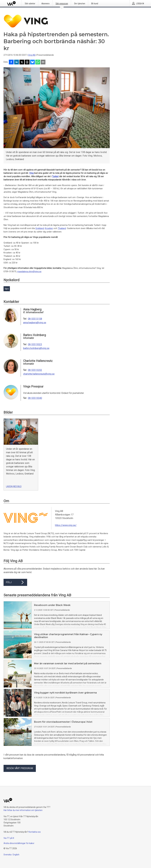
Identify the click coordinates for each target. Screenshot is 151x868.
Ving (32, 173)
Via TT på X (9, 838)
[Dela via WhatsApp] (38, 62)
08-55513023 (35, 344)
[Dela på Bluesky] (32, 62)
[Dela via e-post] (43, 62)
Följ (15, 582)
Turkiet (55, 176)
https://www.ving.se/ (66, 525)
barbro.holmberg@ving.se (36, 348)
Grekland (40, 228)
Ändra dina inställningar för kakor (19, 843)
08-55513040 (35, 398)
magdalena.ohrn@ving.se (29, 271)
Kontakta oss (35, 832)
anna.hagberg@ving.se (35, 323)
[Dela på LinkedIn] (17, 62)
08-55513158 (35, 319)
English (16, 855)
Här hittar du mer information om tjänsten (23, 810)
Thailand (62, 228)
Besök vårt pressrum (20, 768)
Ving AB (32, 55)
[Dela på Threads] (27, 62)
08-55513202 (35, 370)
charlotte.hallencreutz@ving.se (39, 374)
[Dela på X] (22, 62)
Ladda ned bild (14, 486)
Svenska (8, 855)
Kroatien (49, 228)
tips (7, 289)
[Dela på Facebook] (11, 62)
